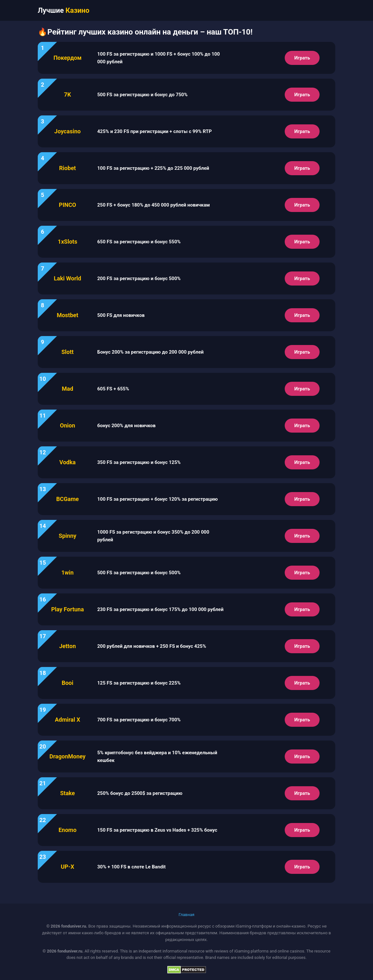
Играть (302, 58)
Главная (186, 915)
